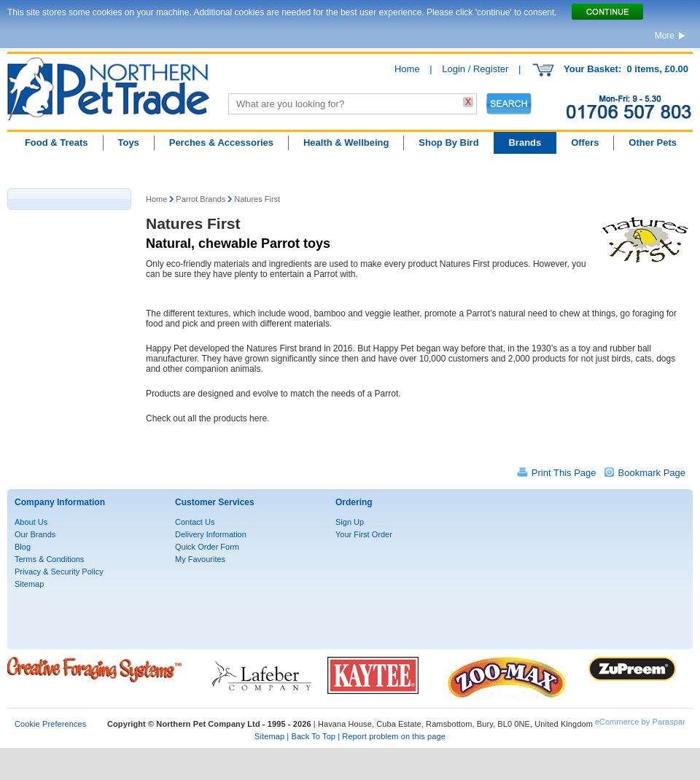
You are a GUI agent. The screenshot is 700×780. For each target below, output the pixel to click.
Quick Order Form (207, 547)
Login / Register (475, 69)
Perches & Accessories (221, 143)
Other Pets (653, 143)
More (665, 36)
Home (407, 69)
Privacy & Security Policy (59, 572)
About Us (31, 522)
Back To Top (313, 736)
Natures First (257, 199)
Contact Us (195, 522)
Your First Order (364, 534)
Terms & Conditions (49, 559)
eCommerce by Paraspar (640, 722)
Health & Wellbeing (346, 143)
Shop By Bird (448, 143)
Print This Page (564, 473)
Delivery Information (211, 534)
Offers (585, 143)
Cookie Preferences (50, 724)
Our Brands (35, 534)
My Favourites (200, 559)
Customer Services (215, 502)
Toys (128, 143)
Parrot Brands (201, 199)
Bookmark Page (652, 473)
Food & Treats (57, 143)
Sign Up (350, 522)
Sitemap (29, 584)
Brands (525, 143)
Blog (23, 547)
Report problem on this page (394, 736)
